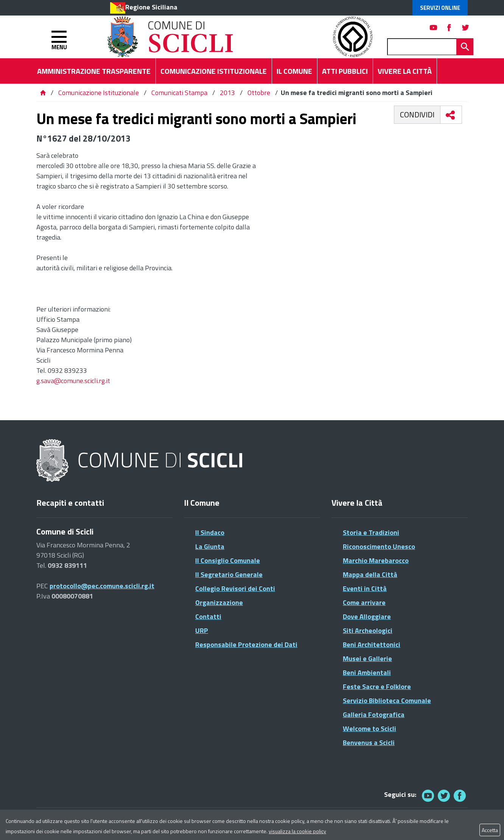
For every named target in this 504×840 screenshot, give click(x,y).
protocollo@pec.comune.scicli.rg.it (102, 586)
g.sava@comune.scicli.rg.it (73, 381)
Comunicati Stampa (179, 93)
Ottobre (259, 93)
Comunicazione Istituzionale (99, 93)
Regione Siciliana (151, 7)
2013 (227, 93)
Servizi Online (440, 8)
